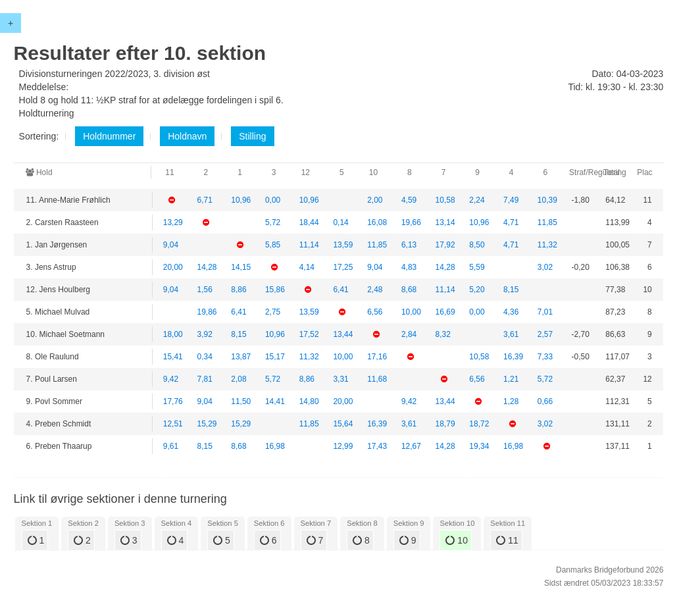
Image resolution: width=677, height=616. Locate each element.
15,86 (275, 290)
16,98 (275, 446)
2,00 (375, 200)
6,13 (409, 245)
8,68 (409, 290)
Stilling (252, 136)
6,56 (375, 312)
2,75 (273, 312)
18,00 (173, 334)
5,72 (273, 222)
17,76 (173, 401)
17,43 (377, 446)
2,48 (375, 290)
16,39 (513, 357)
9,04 (171, 245)
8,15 (511, 290)
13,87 (241, 357)
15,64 (343, 424)
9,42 (171, 379)
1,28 (511, 401)
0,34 (204, 357)
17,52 (309, 334)
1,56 (204, 290)
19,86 (207, 312)
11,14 (309, 245)
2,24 (477, 200)
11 (507, 540)
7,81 (204, 379)
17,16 (377, 357)
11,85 (547, 222)
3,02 (545, 267)
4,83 (409, 267)
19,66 (411, 222)
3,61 (511, 334)
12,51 (173, 424)
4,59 (409, 200)
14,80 (309, 401)
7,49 (511, 200)
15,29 (207, 424)
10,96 (241, 200)
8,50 (477, 245)
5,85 (273, 245)
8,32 (443, 334)
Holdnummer (109, 136)
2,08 (238, 379)
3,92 (204, 334)
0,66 (545, 401)
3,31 (340, 379)
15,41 (173, 357)
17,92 (445, 245)
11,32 (547, 245)
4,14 (307, 267)
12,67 (411, 446)
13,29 (173, 222)
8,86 (238, 290)
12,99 (343, 446)
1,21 (511, 379)
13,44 (343, 334)
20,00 (173, 267)
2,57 (545, 334)
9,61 (171, 446)
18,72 (479, 424)
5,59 (477, 267)
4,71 (511, 222)
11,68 (377, 379)
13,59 (343, 245)
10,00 (411, 312)
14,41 (275, 401)
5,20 (477, 290)
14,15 (241, 267)
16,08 (377, 222)
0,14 (340, 222)
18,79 (445, 424)
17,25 (343, 267)
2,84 (409, 334)
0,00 (273, 200)
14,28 (207, 267)
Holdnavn (187, 136)
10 (456, 540)
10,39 (547, 200)
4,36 (511, 312)
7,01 (545, 312)
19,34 (479, 446)
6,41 (340, 290)
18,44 (309, 222)
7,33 (545, 357)
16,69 (445, 312)
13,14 (445, 222)
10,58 (445, 200)
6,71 (204, 200)
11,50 (241, 401)
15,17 (275, 357)
